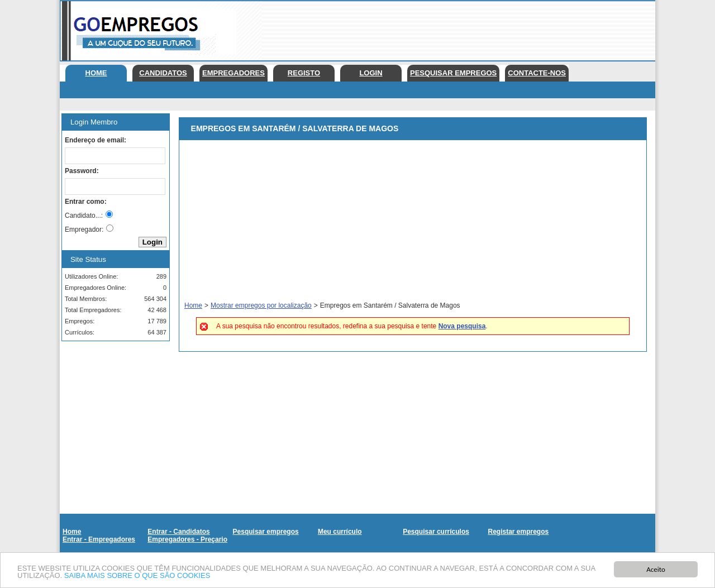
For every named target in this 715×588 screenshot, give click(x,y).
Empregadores (233, 73)
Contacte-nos (537, 73)
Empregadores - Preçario (187, 539)
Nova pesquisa (462, 326)
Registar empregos (518, 532)
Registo (304, 73)
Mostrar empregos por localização (261, 305)
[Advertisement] (452, 28)
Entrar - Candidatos (178, 532)
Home (96, 73)
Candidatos (163, 73)
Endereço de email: (96, 140)
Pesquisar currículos (436, 532)
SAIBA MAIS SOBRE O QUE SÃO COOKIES (137, 577)
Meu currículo (340, 532)
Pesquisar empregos (453, 73)
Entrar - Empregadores (99, 539)
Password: (82, 171)
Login (371, 73)
